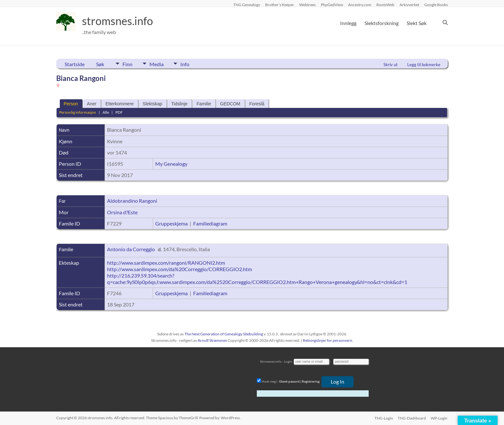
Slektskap (153, 104)
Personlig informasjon (78, 112)
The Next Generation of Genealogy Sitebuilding (224, 334)
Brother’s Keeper (280, 4)
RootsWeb (385, 4)
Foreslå (257, 104)
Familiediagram (210, 223)
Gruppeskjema (171, 223)
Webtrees (307, 4)
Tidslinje (180, 104)
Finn (127, 64)
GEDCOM (230, 104)
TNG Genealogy (247, 4)
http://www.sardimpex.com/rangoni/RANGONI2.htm (166, 263)
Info (190, 64)
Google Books (436, 4)
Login (288, 361)
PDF (119, 112)
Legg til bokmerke (424, 65)
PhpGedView (332, 4)
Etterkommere (120, 104)
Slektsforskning (382, 23)
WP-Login (439, 418)
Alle (106, 112)
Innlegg (348, 23)
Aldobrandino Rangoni (132, 201)
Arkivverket (409, 4)
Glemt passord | (290, 381)
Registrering (311, 381)
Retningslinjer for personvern (328, 340)
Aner (92, 104)
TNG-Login (383, 418)
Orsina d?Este (122, 212)
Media (159, 64)
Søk (100, 64)
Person (71, 104)
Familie (204, 104)
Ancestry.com (360, 4)
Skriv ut (391, 65)
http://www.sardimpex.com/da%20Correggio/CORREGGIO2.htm (180, 269)
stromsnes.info (120, 21)
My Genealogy (171, 164)
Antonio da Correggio (131, 249)
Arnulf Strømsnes (212, 340)
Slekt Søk (417, 23)
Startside (75, 64)
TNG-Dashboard (412, 418)
